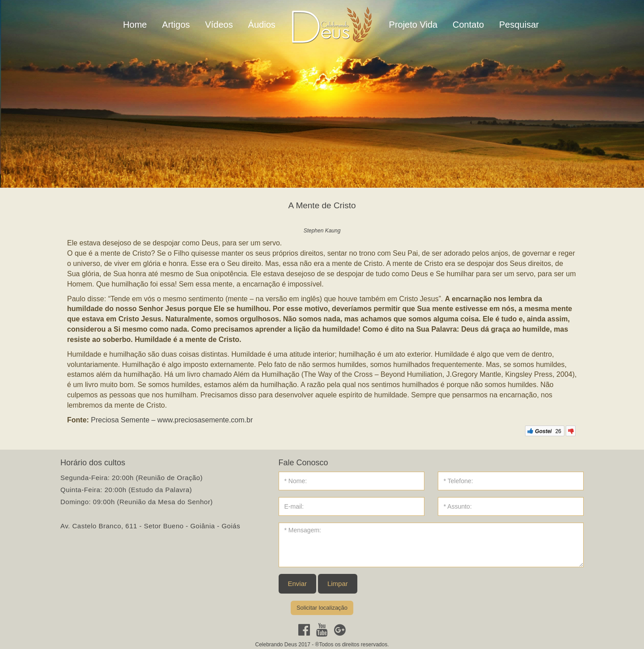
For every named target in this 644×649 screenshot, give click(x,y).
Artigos (176, 25)
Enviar (298, 584)
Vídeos (219, 25)
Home (135, 25)
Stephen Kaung (322, 231)
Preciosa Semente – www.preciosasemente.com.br (172, 420)
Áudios (262, 25)
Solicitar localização (322, 608)
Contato (468, 25)
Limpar (338, 584)
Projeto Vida (413, 25)
